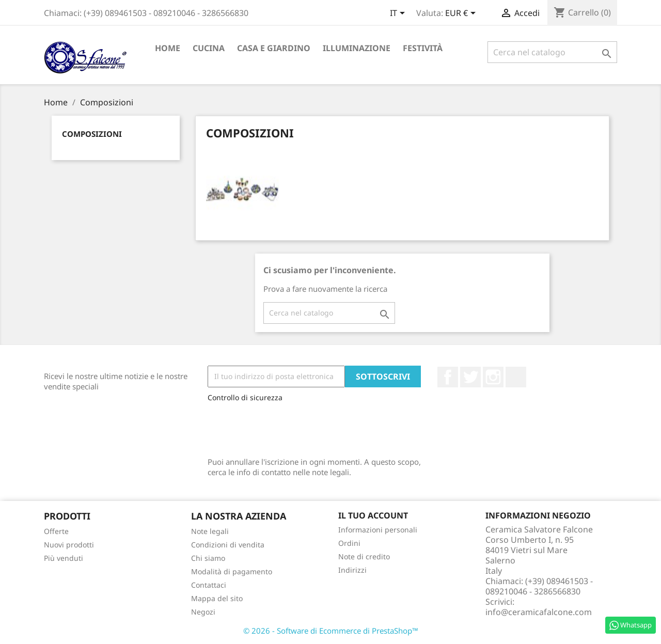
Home (168, 48)
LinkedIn (516, 377)
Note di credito (364, 556)
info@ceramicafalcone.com (539, 612)
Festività (423, 48)
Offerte (56, 531)
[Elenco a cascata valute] (462, 14)
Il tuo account (373, 515)
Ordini (349, 543)
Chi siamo (208, 558)
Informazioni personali (378, 530)
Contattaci (209, 585)
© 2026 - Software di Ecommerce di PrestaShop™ (331, 631)
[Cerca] (552, 52)
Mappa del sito (217, 598)
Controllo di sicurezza (245, 397)
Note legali (210, 531)
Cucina (209, 48)
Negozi (203, 612)
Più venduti (64, 558)
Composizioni (92, 134)
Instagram (493, 377)
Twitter (470, 377)
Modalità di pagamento (232, 571)
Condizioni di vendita (228, 545)
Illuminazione (357, 48)
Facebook (448, 377)
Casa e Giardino (274, 48)
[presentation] (286, 427)
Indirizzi (352, 570)
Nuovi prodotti (69, 545)
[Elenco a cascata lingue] (399, 14)
